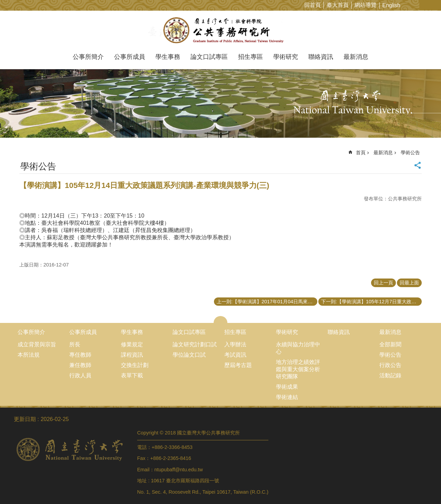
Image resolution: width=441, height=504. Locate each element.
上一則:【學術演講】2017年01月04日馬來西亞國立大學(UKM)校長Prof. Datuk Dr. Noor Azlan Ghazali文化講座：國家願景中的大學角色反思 (267, 302)
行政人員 (80, 375)
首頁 (361, 153)
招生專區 (250, 57)
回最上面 (409, 283)
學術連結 (287, 397)
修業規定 (132, 344)
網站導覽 (366, 5)
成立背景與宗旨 (37, 344)
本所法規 (29, 355)
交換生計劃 (135, 365)
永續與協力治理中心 (298, 348)
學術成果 (287, 387)
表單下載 (132, 375)
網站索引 (436, 5)
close (221, 319)
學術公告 (410, 153)
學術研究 (286, 57)
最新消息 (356, 57)
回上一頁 (383, 283)
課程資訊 (132, 355)
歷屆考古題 (238, 365)
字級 (425, 5)
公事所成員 (130, 57)
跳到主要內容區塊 (4, 4)
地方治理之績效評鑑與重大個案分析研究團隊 (298, 369)
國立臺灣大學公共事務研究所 (221, 30)
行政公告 (390, 365)
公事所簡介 (88, 57)
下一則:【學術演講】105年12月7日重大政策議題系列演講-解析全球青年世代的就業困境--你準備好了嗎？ (371, 302)
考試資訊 (235, 355)
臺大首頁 (338, 5)
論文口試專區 (209, 57)
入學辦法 (235, 344)
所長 (75, 344)
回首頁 (312, 5)
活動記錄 (390, 375)
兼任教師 (80, 365)
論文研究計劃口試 (195, 344)
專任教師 (80, 355)
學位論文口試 (189, 355)
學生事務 (168, 57)
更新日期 (25, 419)
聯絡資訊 (321, 57)
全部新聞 (390, 344)
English (391, 5)
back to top (422, 485)
